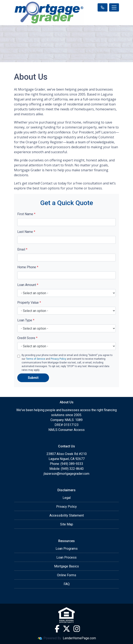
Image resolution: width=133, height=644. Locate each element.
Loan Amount (28, 285)
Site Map (67, 524)
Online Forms (67, 575)
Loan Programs (67, 549)
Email (22, 249)
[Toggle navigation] (114, 7)
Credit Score (27, 338)
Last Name (26, 232)
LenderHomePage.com (79, 638)
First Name (26, 214)
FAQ (67, 584)
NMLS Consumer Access (66, 430)
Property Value (29, 303)
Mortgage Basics (66, 566)
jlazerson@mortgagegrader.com (66, 474)
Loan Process (66, 557)
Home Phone (28, 267)
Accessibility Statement (67, 515)
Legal (67, 498)
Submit (33, 378)
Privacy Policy (58, 359)
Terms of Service (36, 359)
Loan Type (26, 320)
